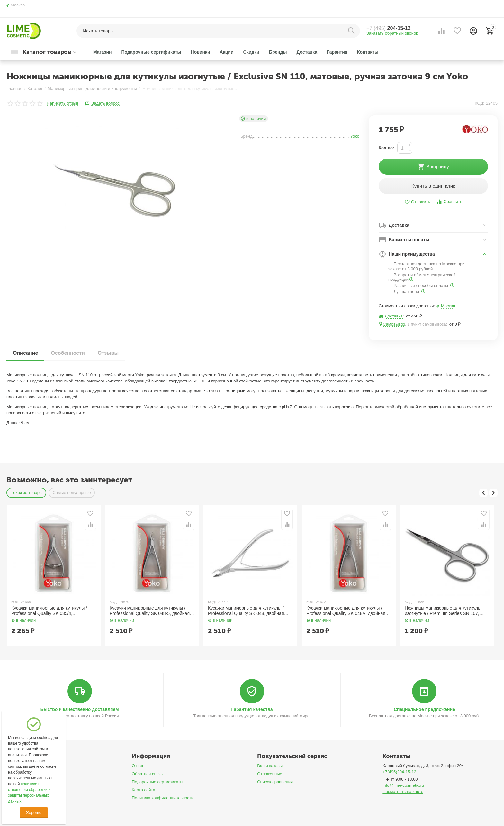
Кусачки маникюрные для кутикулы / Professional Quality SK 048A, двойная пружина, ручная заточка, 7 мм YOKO (346, 611)
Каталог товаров (47, 52)
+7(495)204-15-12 (399, 772)
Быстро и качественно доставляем (80, 709)
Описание (25, 353)
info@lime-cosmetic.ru (403, 785)
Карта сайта (144, 790)
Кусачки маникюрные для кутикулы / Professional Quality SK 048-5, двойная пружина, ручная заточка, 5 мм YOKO (150, 611)
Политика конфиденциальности (163, 798)
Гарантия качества (252, 709)
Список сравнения (275, 782)
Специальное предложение (424, 709)
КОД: (480, 103)
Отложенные (270, 774)
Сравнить (449, 202)
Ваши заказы (270, 766)
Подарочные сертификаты (157, 782)
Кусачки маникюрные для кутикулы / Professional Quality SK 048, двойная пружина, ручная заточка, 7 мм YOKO (247, 611)
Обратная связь (147, 774)
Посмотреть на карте (403, 791)
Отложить (417, 202)
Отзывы (108, 353)
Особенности (68, 353)
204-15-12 (389, 28)
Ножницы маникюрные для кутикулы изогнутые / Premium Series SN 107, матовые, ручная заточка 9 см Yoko (443, 611)
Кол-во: (386, 148)
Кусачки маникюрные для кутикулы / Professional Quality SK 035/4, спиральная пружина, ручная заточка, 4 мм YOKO (53, 611)
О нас (137, 766)
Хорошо (34, 813)
